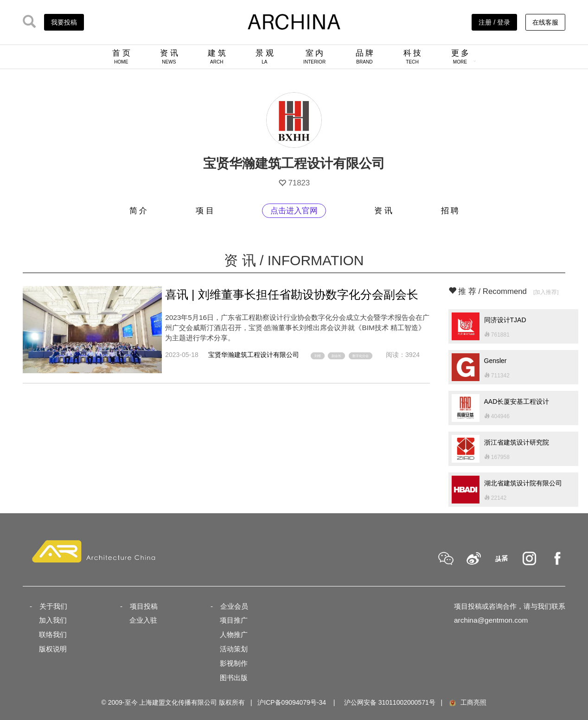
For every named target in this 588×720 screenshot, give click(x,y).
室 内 (314, 57)
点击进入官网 (294, 211)
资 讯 (169, 57)
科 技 (412, 57)
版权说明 (53, 649)
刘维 (318, 356)
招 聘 (450, 211)
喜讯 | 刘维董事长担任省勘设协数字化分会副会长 (292, 294)
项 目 (205, 211)
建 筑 (217, 57)
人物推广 (234, 634)
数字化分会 (361, 356)
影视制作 (234, 663)
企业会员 (234, 606)
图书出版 (234, 678)
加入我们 (53, 620)
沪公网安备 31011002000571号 (390, 702)
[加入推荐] (546, 292)
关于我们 (53, 606)
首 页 (121, 57)
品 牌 (365, 57)
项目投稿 (144, 606)
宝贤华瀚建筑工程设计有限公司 (254, 355)
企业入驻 (143, 620)
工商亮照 (467, 702)
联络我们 (53, 634)
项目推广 (234, 620)
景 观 (265, 57)
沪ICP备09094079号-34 (292, 702)
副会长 (336, 356)
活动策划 (234, 649)
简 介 (138, 211)
